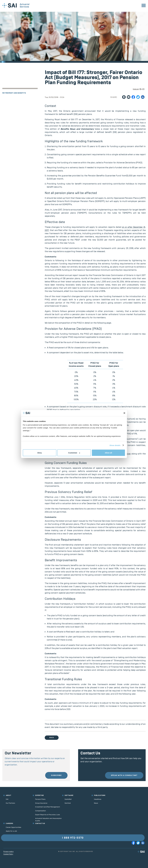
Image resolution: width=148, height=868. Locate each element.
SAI (7, 799)
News (96, 803)
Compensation (41, 811)
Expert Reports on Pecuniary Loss (48, 815)
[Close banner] (124, 413)
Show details (115, 445)
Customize (74, 453)
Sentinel (68, 803)
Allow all (108, 453)
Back (52, 738)
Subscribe (56, 775)
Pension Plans (40, 799)
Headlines (98, 799)
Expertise (39, 795)
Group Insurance (41, 803)
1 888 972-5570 (73, 838)
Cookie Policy (8, 854)
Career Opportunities (13, 827)
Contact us (40, 823)
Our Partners (10, 803)
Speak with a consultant (124, 775)
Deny (40, 453)
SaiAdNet (68, 799)
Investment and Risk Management (48, 807)
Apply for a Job (11, 831)
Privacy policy (9, 852)
